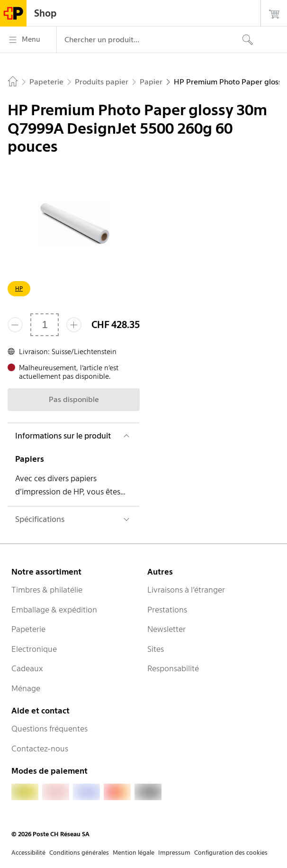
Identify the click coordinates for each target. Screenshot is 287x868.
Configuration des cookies (231, 853)
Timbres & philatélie (47, 590)
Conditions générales (79, 853)
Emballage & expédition (54, 610)
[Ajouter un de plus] (74, 325)
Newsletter (166, 629)
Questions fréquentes (49, 729)
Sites (156, 649)
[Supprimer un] (15, 325)
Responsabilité (173, 668)
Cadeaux (27, 668)
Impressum (174, 853)
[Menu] (28, 40)
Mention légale (134, 853)
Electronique (34, 649)
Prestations (167, 610)
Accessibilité (28, 853)
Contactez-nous (40, 749)
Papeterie (28, 629)
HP (19, 288)
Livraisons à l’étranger (186, 590)
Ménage (26, 688)
